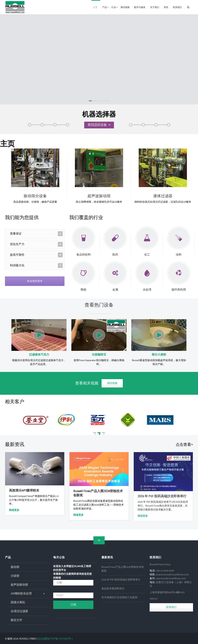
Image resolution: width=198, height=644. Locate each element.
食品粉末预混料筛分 (113, 589)
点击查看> (184, 445)
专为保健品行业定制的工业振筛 (119, 597)
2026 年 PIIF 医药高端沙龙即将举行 (121, 580)
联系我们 (171, 607)
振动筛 (15, 567)
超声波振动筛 (19, 585)
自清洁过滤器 (19, 611)
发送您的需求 (35, 281)
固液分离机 (18, 603)
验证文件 (16, 620)
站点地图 (42, 639)
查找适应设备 (97, 125)
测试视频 (112, 383)
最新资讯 (15, 445)
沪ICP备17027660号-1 (61, 639)
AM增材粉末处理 (29, 594)
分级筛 (15, 576)
